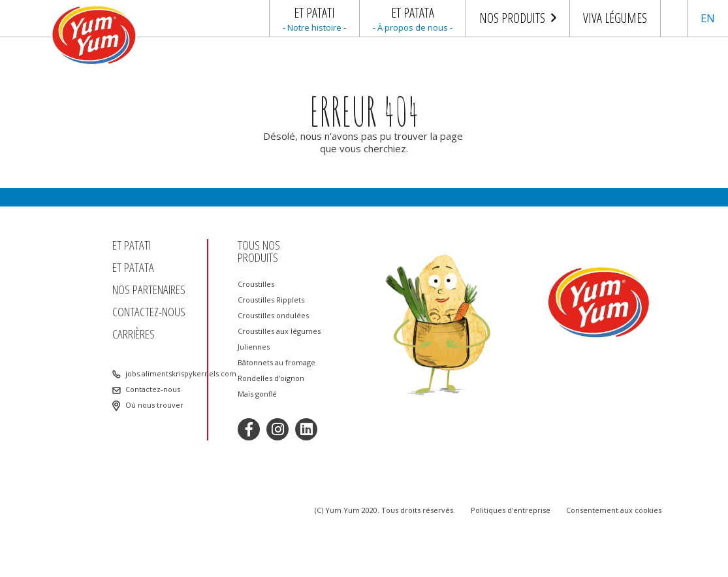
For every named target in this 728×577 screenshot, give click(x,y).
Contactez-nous (149, 312)
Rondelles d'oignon (271, 378)
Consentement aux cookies (614, 510)
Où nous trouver (154, 405)
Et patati (132, 245)
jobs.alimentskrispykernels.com (165, 374)
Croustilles (256, 284)
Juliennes (254, 347)
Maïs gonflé (257, 394)
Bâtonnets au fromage (277, 363)
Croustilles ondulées (273, 316)
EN (708, 18)
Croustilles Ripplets (271, 300)
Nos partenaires (149, 290)
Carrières (134, 334)
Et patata (133, 268)
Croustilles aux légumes (279, 331)
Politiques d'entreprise (511, 510)
